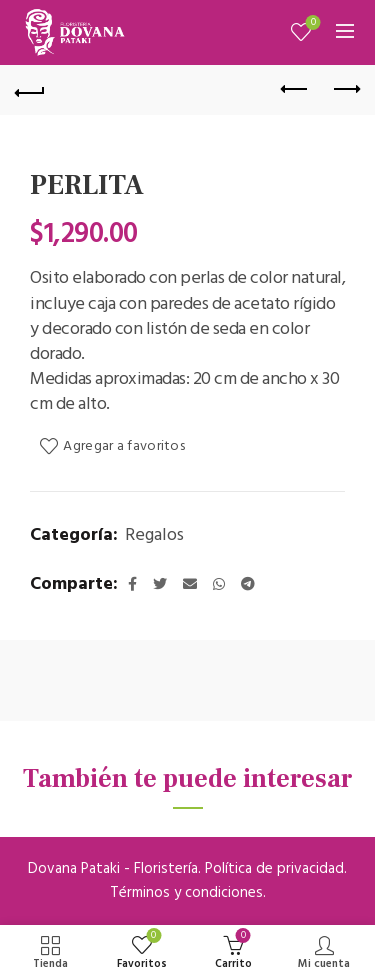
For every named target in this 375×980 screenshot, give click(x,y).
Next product (345, 89)
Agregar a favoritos (124, 446)
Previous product (295, 89)
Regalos (154, 535)
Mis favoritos (311, 23)
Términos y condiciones (186, 893)
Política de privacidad (274, 869)
